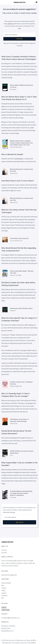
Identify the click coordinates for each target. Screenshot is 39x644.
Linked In (4, 593)
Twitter (3, 591)
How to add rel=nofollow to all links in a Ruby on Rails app (18, 563)
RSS (3, 598)
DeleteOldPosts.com (7, 631)
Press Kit (4, 553)
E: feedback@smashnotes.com (10, 618)
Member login (6, 610)
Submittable (19, 159)
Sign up (4, 607)
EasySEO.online (6, 628)
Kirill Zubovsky (7, 643)
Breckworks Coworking (8, 626)
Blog (3, 585)
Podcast (4, 588)
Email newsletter (6, 583)
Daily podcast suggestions (9, 575)
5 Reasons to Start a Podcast (10, 566)
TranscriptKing (31, 643)
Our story (4, 550)
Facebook (4, 596)
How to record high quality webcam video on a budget (17, 561)
